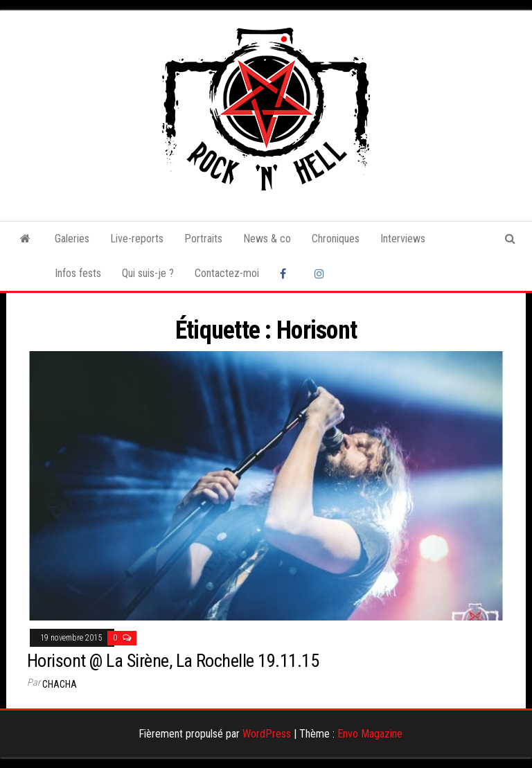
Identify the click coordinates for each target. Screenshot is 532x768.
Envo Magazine (370, 734)
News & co (267, 239)
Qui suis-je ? (148, 273)
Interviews (403, 239)
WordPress (267, 734)
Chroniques (336, 239)
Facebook (287, 274)
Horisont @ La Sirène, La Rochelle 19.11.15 (173, 661)
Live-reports (137, 239)
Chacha (60, 684)
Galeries (72, 239)
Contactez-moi (227, 273)
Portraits (203, 239)
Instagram (321, 274)
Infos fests (78, 273)
